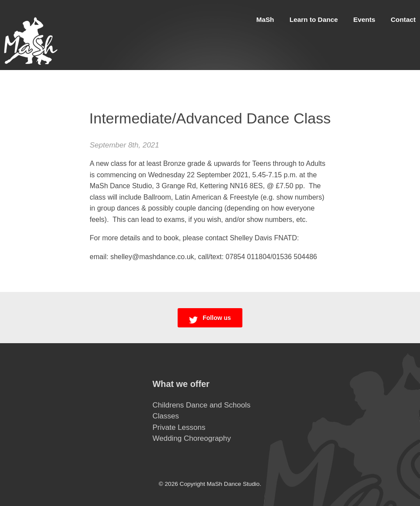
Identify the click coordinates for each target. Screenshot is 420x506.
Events (364, 19)
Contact (403, 19)
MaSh (265, 19)
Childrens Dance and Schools (202, 405)
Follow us (210, 319)
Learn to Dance (314, 19)
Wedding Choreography (192, 438)
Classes (166, 416)
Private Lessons (179, 427)
